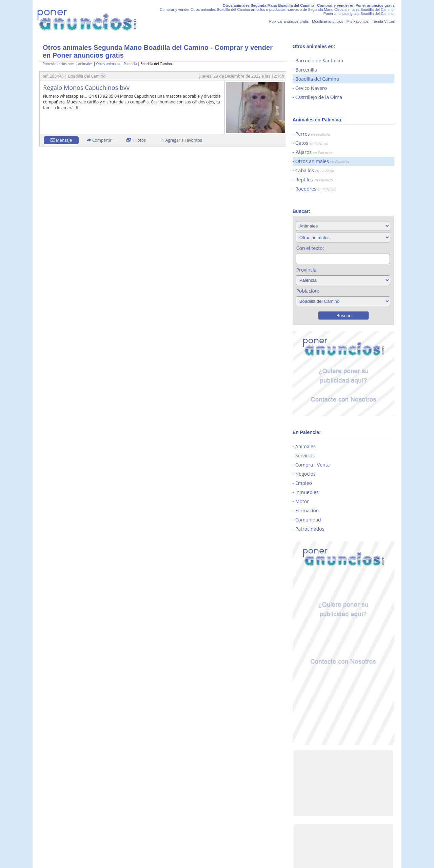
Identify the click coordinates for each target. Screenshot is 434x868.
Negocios (305, 474)
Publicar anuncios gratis (289, 21)
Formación (307, 510)
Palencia (130, 64)
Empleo (304, 483)
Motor (302, 501)
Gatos (312, 143)
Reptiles (314, 180)
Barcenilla (306, 70)
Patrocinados (310, 529)
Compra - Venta (313, 465)
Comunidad (308, 520)
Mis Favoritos (358, 21)
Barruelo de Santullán (319, 61)
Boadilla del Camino (317, 79)
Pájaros (314, 152)
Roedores (316, 189)
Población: (308, 291)
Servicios (305, 456)
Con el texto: (310, 248)
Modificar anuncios (328, 21)
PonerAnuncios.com (58, 64)
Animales (85, 64)
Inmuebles (307, 492)
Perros (313, 134)
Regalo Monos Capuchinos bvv (86, 87)
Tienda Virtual (383, 21)
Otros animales (108, 64)
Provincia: (307, 270)
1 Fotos (136, 140)
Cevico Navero (311, 88)
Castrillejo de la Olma (319, 97)
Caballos (315, 170)
